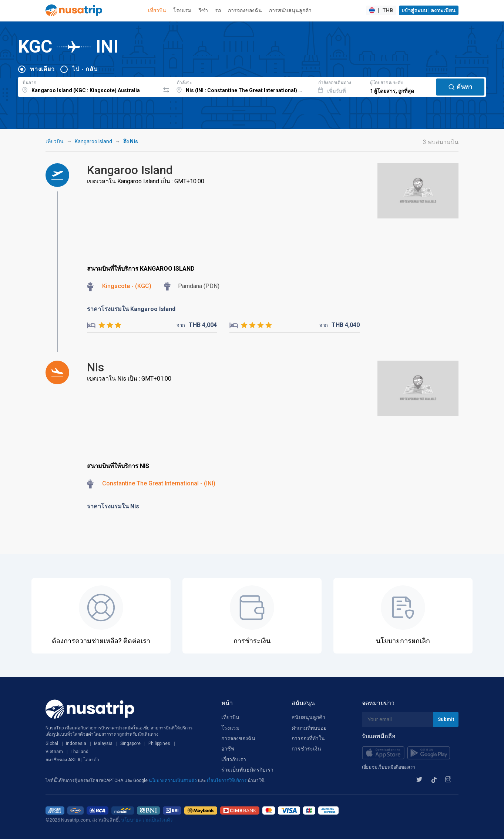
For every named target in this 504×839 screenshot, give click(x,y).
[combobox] (89, 86)
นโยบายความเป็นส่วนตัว (173, 780)
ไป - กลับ (85, 69)
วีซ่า (203, 10)
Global (52, 743)
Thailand (80, 752)
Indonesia (76, 743)
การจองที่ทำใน (308, 738)
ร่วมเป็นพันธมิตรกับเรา (247, 770)
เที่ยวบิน (157, 10)
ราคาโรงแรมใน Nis (113, 506)
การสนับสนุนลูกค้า (290, 10)
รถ (218, 10)
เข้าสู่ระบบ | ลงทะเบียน (429, 10)
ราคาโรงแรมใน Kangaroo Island (131, 309)
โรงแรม (182, 10)
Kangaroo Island (93, 141)
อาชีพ (228, 749)
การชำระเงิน (306, 749)
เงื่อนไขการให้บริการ (227, 780)
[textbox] (89, 86)
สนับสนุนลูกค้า (308, 717)
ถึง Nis (131, 141)
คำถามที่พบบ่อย (309, 728)
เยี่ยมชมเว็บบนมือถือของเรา (389, 767)
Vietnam (54, 752)
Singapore (130, 743)
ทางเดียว (42, 69)
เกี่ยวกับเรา (234, 759)
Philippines (159, 743)
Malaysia (103, 743)
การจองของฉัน (245, 10)
